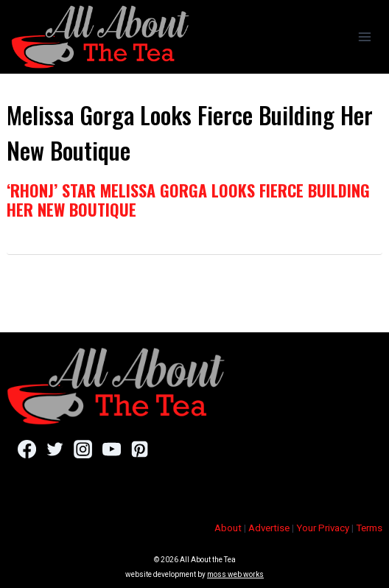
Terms (369, 528)
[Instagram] (83, 449)
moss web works (235, 574)
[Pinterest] (140, 449)
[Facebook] (27, 449)
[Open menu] (364, 36)
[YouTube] (112, 449)
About (228, 528)
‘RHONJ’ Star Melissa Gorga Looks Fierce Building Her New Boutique (188, 200)
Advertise (269, 528)
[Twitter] (55, 449)
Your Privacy (323, 528)
